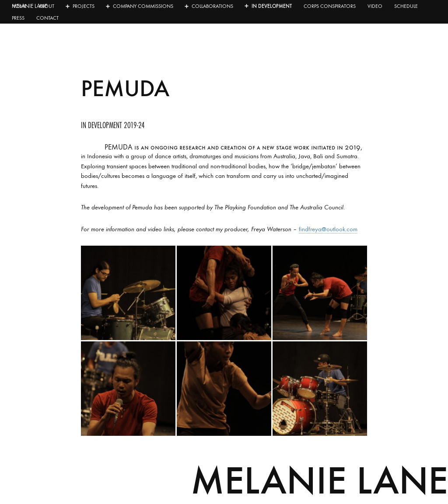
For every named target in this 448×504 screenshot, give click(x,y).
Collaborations (212, 6)
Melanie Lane (319, 480)
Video (375, 6)
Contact (47, 18)
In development (272, 6)
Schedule (406, 6)
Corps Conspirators (330, 6)
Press (18, 18)
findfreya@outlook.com (328, 229)
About (46, 6)
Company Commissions (143, 6)
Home (19, 6)
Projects (84, 6)
